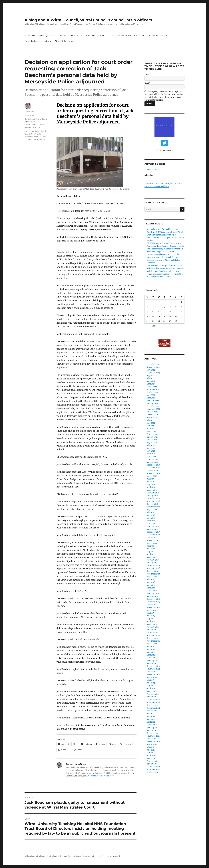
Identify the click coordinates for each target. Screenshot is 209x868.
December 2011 (153, 733)
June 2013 (151, 683)
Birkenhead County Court (36, 119)
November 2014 (153, 635)
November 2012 (153, 702)
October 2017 (152, 538)
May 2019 (151, 484)
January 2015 (152, 630)
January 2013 (152, 697)
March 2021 (152, 431)
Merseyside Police (32, 127)
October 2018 (152, 504)
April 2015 (151, 621)
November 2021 (153, 409)
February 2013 (153, 694)
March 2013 (152, 691)
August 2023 (152, 376)
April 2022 (151, 398)
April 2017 (151, 554)
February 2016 (153, 593)
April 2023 (151, 384)
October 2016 (152, 571)
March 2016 (152, 591)
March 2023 (152, 387)
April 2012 (151, 722)
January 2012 (152, 730)
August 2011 (152, 744)
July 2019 (150, 479)
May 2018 (151, 518)
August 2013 (152, 677)
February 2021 (153, 434)
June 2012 (151, 716)
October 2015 (152, 605)
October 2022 (152, 392)
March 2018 (152, 524)
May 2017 (151, 552)
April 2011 (151, 756)
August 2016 (152, 577)
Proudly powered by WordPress (111, 856)
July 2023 (150, 378)
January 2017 (152, 563)
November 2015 (153, 602)
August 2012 (152, 711)
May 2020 (151, 451)
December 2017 (153, 532)
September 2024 (154, 367)
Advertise (30, 35)
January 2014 (152, 663)
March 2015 (152, 624)
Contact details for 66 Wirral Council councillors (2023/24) (138, 35)
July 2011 (150, 747)
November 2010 (153, 769)
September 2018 (153, 507)
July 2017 (150, 546)
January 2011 (152, 764)
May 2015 (151, 619)
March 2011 (151, 758)
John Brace (29, 111)
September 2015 (153, 607)
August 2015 (152, 610)
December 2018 (153, 498)
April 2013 (151, 688)
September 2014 (153, 641)
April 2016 (151, 588)
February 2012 (153, 728)
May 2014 (151, 652)
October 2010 (152, 772)
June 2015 (151, 616)
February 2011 (152, 761)
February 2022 (153, 401)
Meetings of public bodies (52, 35)
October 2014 (152, 638)
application (30, 131)
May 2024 (151, 370)
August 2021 (152, 417)
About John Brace (64, 41)
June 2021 (151, 423)
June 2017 (151, 549)
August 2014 (152, 644)
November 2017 (153, 535)
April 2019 (151, 487)
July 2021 (150, 420)
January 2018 (152, 529)
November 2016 (153, 568)
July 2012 (150, 714)
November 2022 (153, 389)
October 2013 (152, 672)
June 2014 (151, 649)
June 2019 (151, 482)
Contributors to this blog (38, 41)
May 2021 (151, 426)
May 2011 (150, 753)
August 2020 (152, 443)
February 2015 (153, 627)
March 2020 (152, 457)
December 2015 (153, 599)
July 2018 (150, 512)
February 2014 (153, 661)
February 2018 (153, 526)
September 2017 (153, 540)
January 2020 (152, 462)
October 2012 (152, 705)
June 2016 (151, 582)
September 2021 (153, 415)
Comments (76, 35)
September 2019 (153, 473)
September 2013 (153, 674)
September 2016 (153, 574)
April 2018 (151, 521)
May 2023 (151, 381)
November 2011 (153, 736)
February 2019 (153, 493)
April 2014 (151, 655)
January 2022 (152, 403)
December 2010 (153, 767)
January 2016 (152, 596)
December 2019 (153, 465)
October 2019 (152, 471)
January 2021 (152, 437)
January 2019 (152, 496)
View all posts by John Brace (102, 776)
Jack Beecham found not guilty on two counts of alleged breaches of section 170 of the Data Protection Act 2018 (165, 274)
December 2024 (153, 364)
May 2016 (151, 585)
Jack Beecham (39, 139)
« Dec (152, 326)
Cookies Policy (90, 856)
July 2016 (150, 579)
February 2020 (153, 459)
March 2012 (152, 725)
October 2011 (152, 739)
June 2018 (151, 515)
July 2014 (150, 647)
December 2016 (153, 566)
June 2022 (151, 395)
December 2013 (153, 666)
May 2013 (151, 686)
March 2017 (152, 557)
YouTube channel (95, 35)
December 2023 (153, 373)
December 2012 (153, 700)
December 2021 (153, 406)
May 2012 (151, 719)
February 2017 (153, 560)
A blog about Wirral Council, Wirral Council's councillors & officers (88, 20)
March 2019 (152, 490)
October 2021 (152, 412)
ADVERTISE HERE (152, 170)
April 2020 (151, 454)
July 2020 (151, 445)
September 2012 (153, 708)
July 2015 (150, 613)
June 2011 (151, 750)
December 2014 (153, 633)
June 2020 (151, 448)
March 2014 (152, 658)
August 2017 (152, 543)
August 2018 (152, 510)
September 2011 (153, 742)
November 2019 (153, 468)
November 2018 (153, 501)
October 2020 (152, 440)
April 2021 (151, 429)
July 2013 (150, 680)
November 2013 (153, 669)
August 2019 (152, 476)
